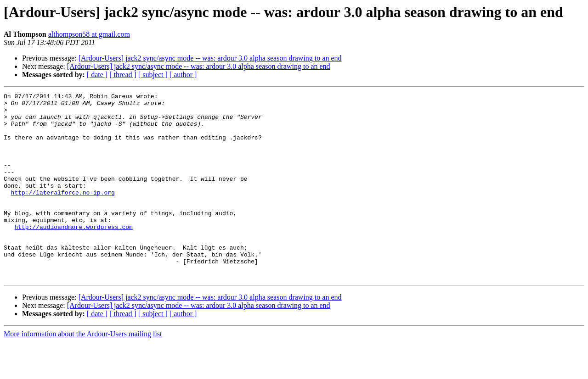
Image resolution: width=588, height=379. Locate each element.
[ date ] (97, 75)
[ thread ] (123, 75)
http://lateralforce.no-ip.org (63, 213)
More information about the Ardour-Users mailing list (83, 371)
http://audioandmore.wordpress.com (73, 254)
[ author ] (183, 75)
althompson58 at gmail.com (89, 34)
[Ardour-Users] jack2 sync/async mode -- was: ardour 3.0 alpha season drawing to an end (210, 58)
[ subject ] (153, 75)
